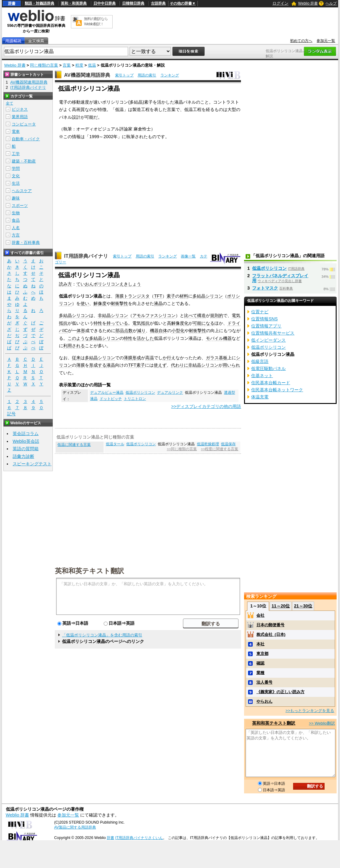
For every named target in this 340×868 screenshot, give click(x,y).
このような (78, 338)
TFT (158, 296)
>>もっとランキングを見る (310, 711)
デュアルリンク (170, 393)
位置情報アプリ (266, 326)
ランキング (170, 75)
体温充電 (260, 397)
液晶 (158, 303)
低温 (92, 65)
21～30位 (303, 606)
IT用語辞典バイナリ (86, 256)
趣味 (16, 198)
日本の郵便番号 (270, 625)
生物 (16, 213)
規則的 (217, 315)
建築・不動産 (24, 161)
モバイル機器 (219, 338)
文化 (16, 176)
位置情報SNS (264, 319)
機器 (154, 331)
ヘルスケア (22, 191)
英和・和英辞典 (74, 3)
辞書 (12, 3)
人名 (16, 228)
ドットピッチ (111, 399)
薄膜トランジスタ (132, 296)
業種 (260, 673)
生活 (16, 183)
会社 (260, 615)
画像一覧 (188, 256)
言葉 (67, 65)
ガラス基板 (217, 358)
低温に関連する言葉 (74, 445)
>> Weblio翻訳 (322, 723)
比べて (191, 315)
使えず (160, 365)
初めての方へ (301, 41)
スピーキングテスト (32, 464)
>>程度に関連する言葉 (220, 449)
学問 (16, 169)
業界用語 (20, 117)
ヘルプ (331, 3)
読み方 (65, 284)
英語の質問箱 (26, 449)
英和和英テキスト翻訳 (89, 570)
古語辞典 (158, 3)
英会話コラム (26, 434)
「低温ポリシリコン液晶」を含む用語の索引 (102, 635)
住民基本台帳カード (271, 383)
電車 (16, 132)
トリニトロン (135, 399)
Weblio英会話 (26, 441)
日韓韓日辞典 (133, 3)
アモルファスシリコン (154, 315)
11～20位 (281, 606)
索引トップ (124, 75)
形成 (137, 358)
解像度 (100, 303)
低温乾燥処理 (208, 444)
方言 (16, 235)
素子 (171, 296)
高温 (150, 358)
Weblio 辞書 (308, 3)
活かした (145, 338)
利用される (74, 346)
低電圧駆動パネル (268, 368)
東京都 (262, 654)
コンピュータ (24, 124)
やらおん (264, 701)
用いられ (231, 365)
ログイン (280, 3)
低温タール (115, 444)
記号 (11, 414)
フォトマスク (265, 288)
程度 (79, 65)
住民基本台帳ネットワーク (277, 390)
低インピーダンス (268, 340)
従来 (76, 358)
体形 (81, 331)
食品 (16, 220)
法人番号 (264, 682)
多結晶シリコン (208, 296)
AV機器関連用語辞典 (87, 75)
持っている (117, 323)
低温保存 (228, 444)
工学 (16, 154)
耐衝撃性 (119, 303)
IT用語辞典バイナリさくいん (139, 838)
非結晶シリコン (113, 315)
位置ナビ (260, 312)
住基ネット (262, 376)
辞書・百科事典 (26, 243)
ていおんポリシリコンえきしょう (109, 284)
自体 (163, 331)
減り (141, 331)
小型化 (178, 331)
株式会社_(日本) (271, 634)
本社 (260, 644)
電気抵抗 (141, 323)
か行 (167, 358)
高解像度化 (178, 323)
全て (10, 103)
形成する (98, 365)
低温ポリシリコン (140, 393)
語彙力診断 (23, 456)
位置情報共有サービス (273, 333)
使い (85, 303)
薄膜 (128, 358)
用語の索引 (147, 75)
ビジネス (20, 109)
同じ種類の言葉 (44, 65)
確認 (260, 663)
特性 (98, 323)
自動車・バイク (26, 139)
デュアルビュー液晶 (107, 393)
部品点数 (124, 331)
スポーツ (20, 206)
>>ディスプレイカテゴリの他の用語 (206, 406)
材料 (184, 296)
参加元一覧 (326, 41)
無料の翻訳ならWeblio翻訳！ (96, 21)
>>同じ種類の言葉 (182, 449)
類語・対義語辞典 (39, 3)
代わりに (180, 365)
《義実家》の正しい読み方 (280, 692)
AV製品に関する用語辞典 (75, 827)
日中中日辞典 (105, 3)
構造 (201, 315)
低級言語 (260, 361)
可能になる (204, 323)
